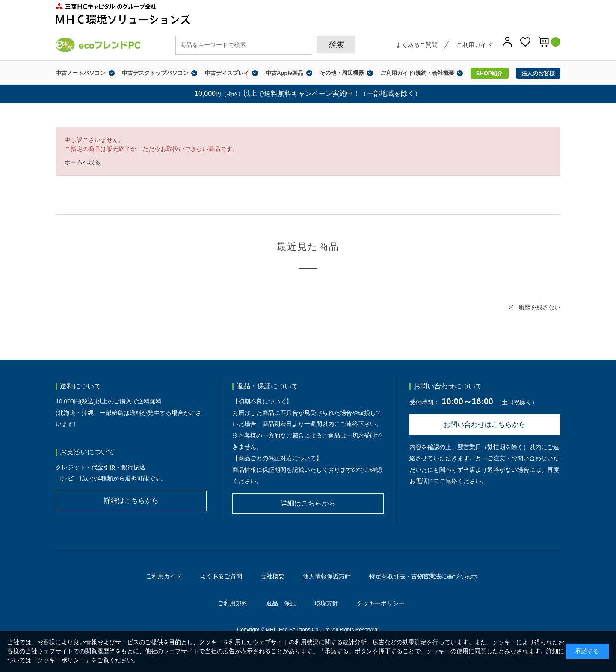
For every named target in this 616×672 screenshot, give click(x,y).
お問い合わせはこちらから (485, 425)
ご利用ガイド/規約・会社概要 (417, 73)
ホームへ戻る (83, 162)
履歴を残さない (539, 307)
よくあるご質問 (417, 45)
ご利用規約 (233, 603)
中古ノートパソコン (81, 73)
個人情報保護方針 (327, 576)
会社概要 (272, 576)
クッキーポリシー (381, 603)
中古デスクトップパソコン (155, 73)
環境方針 (326, 603)
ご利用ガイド (474, 45)
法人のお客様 (538, 73)
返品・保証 (281, 603)
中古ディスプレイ (227, 73)
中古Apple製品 (284, 73)
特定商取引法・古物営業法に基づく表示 (423, 576)
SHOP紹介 (490, 73)
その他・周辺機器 (342, 73)
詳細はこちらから (131, 501)
